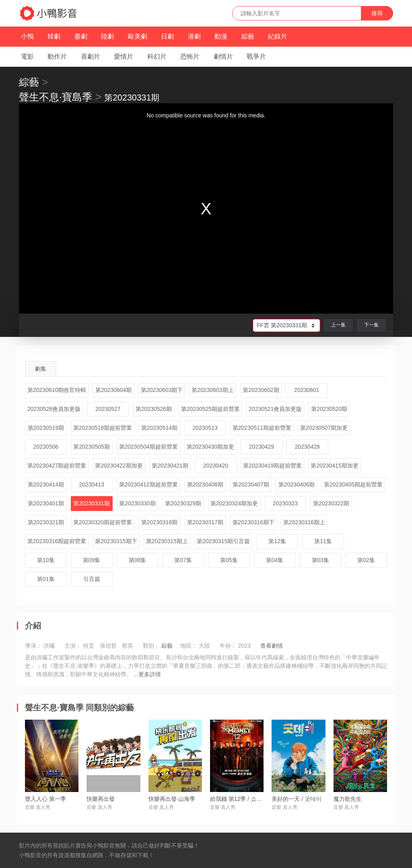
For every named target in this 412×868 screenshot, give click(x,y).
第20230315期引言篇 (223, 541)
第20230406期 (297, 484)
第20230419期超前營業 (272, 466)
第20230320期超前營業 (103, 522)
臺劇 (81, 36)
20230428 (307, 447)
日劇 (167, 36)
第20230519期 (46, 428)
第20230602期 (261, 390)
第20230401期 (46, 503)
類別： (151, 646)
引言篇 (92, 579)
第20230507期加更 (324, 428)
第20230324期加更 (234, 503)
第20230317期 (205, 522)
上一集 (338, 325)
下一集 (371, 325)
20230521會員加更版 (275, 409)
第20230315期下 (116, 541)
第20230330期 (137, 503)
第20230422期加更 (119, 466)
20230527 (108, 409)
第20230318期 (159, 522)
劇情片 (223, 56)
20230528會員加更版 (54, 409)
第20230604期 (113, 390)
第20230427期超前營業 (57, 466)
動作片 (57, 56)
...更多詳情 (147, 674)
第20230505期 (91, 447)
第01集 (46, 579)
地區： (189, 646)
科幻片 (157, 56)
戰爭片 (256, 56)
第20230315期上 (167, 541)
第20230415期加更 (334, 466)
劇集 (41, 369)
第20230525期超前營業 (210, 409)
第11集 (323, 541)
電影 (27, 56)
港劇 (194, 36)
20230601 (307, 390)
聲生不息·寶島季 (56, 97)
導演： (33, 646)
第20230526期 (154, 409)
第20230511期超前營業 (262, 428)
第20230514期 (159, 428)
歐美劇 (138, 36)
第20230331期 (91, 503)
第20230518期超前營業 (103, 428)
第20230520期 (329, 409)
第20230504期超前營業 (148, 447)
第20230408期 (205, 484)
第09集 (92, 560)
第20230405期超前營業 (353, 484)
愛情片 (124, 56)
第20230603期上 (212, 390)
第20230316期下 (253, 522)
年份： (228, 646)
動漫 (221, 36)
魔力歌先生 (348, 799)
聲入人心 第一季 (45, 799)
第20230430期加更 (210, 447)
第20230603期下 (162, 390)
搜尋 (377, 13)
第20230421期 (170, 466)
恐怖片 (190, 56)
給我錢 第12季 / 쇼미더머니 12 (248, 799)
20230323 (285, 503)
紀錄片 (278, 36)
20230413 (91, 484)
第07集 (183, 560)
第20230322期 (331, 503)
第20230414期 (46, 484)
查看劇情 (272, 646)
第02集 (366, 560)
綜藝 (248, 36)
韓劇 (54, 36)
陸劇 (107, 36)
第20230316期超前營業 (57, 541)
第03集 (321, 560)
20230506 (46, 447)
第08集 (138, 560)
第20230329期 (183, 503)
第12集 (277, 541)
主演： (73, 646)
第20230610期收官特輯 (57, 390)
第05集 (229, 560)
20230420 (216, 466)
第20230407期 (251, 484)
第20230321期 (46, 522)
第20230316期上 (304, 522)
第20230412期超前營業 (148, 484)
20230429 (262, 447)
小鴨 (27, 36)
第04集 (275, 560)
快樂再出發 (101, 799)
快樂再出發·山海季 (172, 799)
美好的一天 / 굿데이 (297, 799)
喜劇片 (91, 56)
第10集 (46, 560)
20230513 (205, 428)
